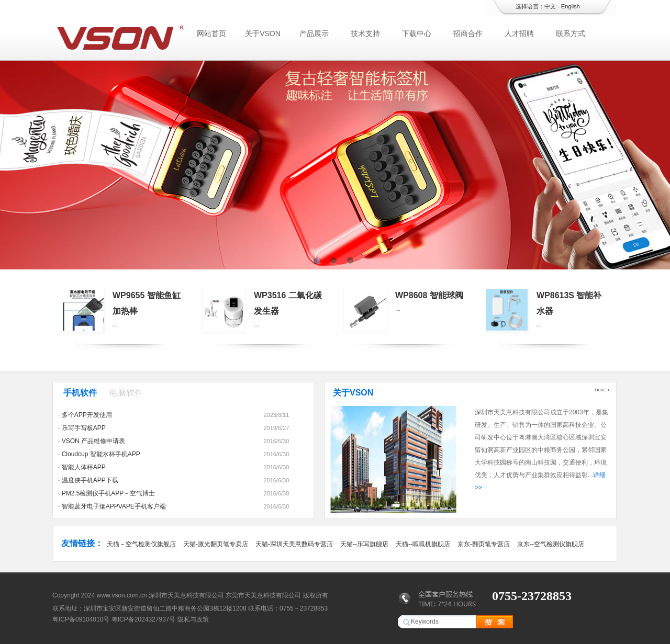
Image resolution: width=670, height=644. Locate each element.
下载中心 (417, 33)
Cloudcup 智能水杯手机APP (101, 454)
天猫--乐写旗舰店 (364, 544)
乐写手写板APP (84, 428)
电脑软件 (126, 393)
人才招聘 (519, 33)
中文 (550, 6)
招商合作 (468, 33)
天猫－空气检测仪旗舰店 (141, 544)
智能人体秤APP (84, 467)
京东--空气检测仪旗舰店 (551, 544)
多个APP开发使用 (87, 415)
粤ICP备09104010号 (81, 619)
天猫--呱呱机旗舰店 (423, 544)
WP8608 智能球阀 (429, 295)
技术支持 (365, 33)
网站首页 (211, 33)
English (571, 6)
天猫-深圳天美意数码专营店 (294, 544)
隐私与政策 (193, 619)
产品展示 (314, 33)
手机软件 (80, 393)
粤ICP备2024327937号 (144, 619)
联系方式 (571, 33)
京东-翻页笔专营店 (484, 544)
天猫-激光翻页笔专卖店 (216, 544)
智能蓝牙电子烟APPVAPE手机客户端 (114, 506)
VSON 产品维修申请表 (93, 441)
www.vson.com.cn (122, 595)
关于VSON (263, 33)
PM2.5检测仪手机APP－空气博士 (109, 493)
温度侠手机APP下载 (90, 480)
